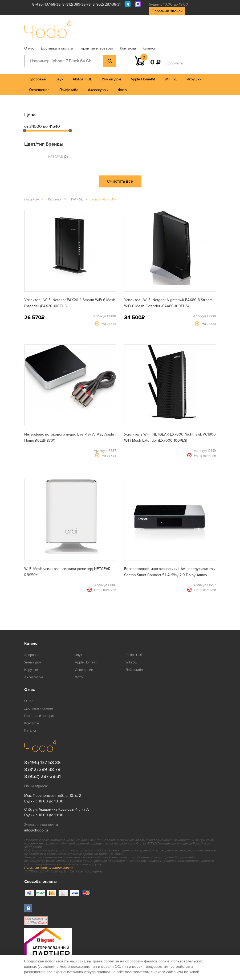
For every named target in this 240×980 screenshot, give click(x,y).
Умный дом (111, 79)
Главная (32, 199)
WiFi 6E (171, 79)
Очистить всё (120, 181)
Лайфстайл (69, 90)
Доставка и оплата (57, 48)
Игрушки (194, 79)
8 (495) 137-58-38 (46, 4)
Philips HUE (83, 79)
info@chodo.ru (36, 830)
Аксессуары (98, 90)
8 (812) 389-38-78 (76, 4)
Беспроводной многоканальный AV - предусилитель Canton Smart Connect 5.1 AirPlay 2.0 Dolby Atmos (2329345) (169, 575)
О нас (29, 48)
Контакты (128, 48)
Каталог (149, 48)
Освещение (39, 90)
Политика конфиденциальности (48, 868)
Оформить (174, 63)
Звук (59, 79)
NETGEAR (58, 157)
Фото (122, 90)
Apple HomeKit (143, 79)
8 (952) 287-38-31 (107, 4)
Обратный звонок (167, 11)
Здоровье (37, 79)
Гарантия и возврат (96, 48)
